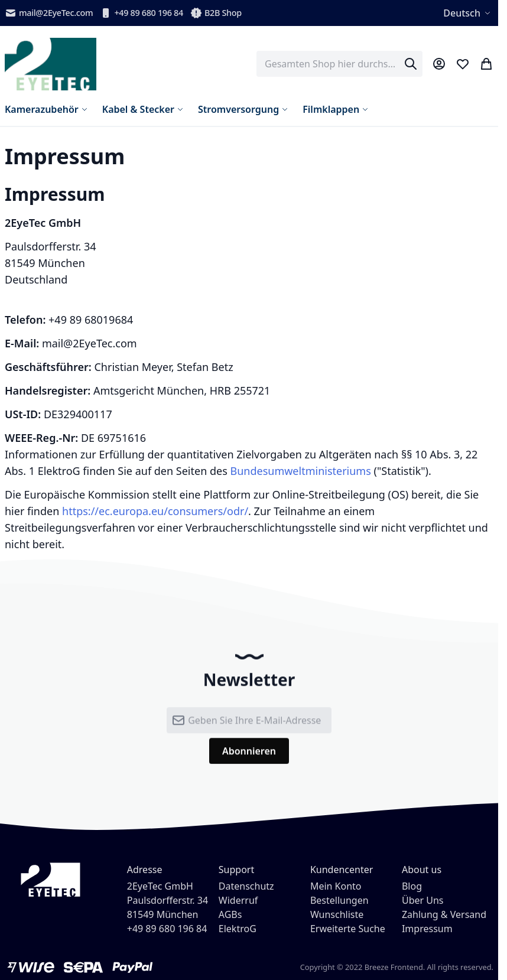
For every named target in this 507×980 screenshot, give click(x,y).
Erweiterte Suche (348, 929)
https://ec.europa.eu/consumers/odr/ (155, 511)
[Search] (411, 64)
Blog (412, 886)
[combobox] (339, 64)
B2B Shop (216, 13)
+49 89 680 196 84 (142, 13)
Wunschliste (337, 914)
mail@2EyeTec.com (49, 13)
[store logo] (51, 64)
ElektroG (238, 929)
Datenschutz (246, 886)
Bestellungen (339, 900)
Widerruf (238, 900)
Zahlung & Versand (444, 914)
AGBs (230, 914)
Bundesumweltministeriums (300, 471)
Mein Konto (336, 886)
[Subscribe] (249, 758)
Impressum (427, 929)
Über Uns (423, 900)
